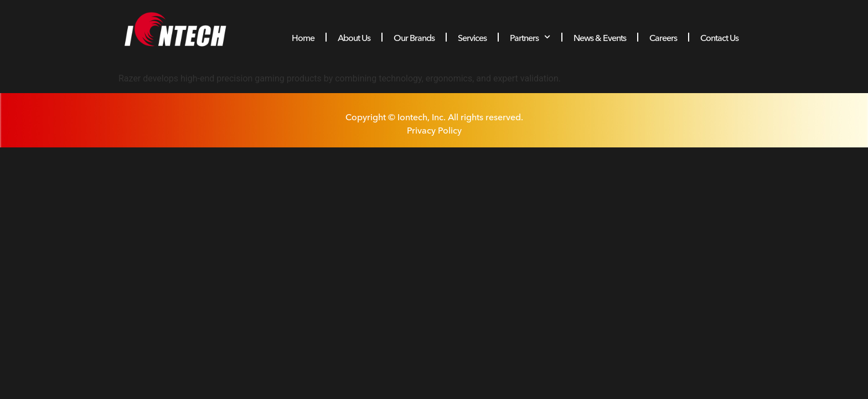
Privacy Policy (434, 130)
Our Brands (414, 37)
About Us (354, 37)
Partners (530, 37)
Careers (663, 37)
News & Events (600, 37)
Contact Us (719, 37)
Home (303, 37)
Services (472, 37)
